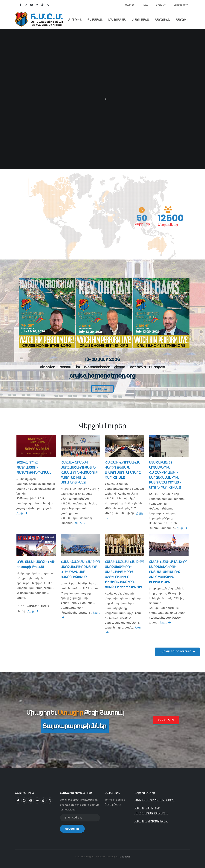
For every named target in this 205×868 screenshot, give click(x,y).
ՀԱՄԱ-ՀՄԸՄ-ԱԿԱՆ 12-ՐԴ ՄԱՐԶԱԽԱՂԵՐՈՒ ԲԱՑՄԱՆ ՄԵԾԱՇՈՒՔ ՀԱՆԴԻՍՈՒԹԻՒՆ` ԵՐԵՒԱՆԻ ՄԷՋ (168, 572)
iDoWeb (126, 857)
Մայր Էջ (130, 5)
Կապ (145, 5)
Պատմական (95, 20)
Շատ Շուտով (166, 720)
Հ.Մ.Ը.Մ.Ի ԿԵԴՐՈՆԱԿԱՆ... (152, 821)
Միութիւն (75, 20)
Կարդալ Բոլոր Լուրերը (177, 652)
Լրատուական (117, 20)
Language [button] (181, 5)
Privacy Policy (113, 804)
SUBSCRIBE (72, 829)
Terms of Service (115, 800)
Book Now (102, 389)
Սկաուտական (140, 20)
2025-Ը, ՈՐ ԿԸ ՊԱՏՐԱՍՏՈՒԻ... (155, 800)
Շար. (22, 513)
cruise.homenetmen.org (103, 376)
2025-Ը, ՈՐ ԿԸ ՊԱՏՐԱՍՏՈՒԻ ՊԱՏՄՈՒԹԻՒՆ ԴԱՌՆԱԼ (34, 467)
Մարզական (163, 20)
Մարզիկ (182, 20)
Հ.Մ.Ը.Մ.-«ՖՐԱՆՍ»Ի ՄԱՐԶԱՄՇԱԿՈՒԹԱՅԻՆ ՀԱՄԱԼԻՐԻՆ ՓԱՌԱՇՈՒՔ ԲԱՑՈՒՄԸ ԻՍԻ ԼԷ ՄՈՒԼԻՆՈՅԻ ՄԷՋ (79, 472)
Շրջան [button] (161, 5)
